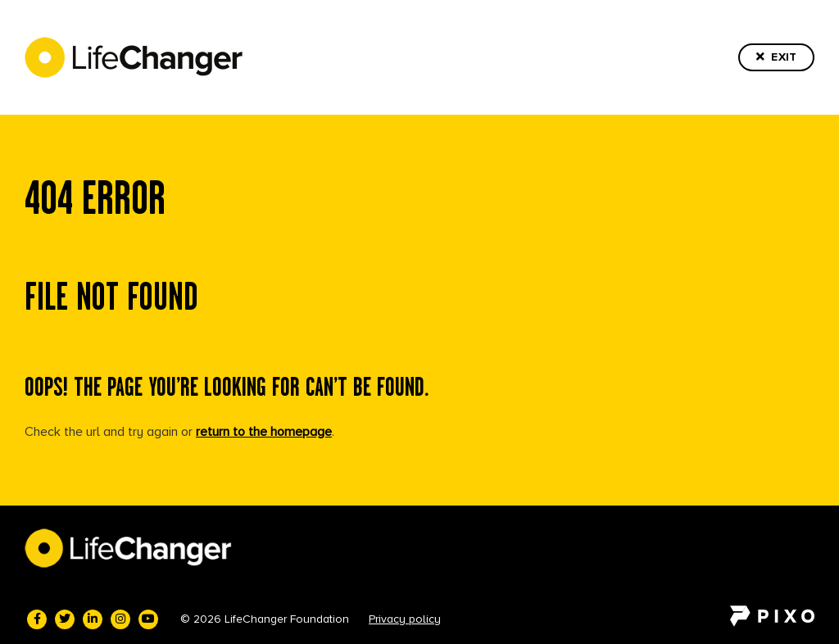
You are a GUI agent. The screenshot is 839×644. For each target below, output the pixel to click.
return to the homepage (264, 432)
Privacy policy (405, 619)
